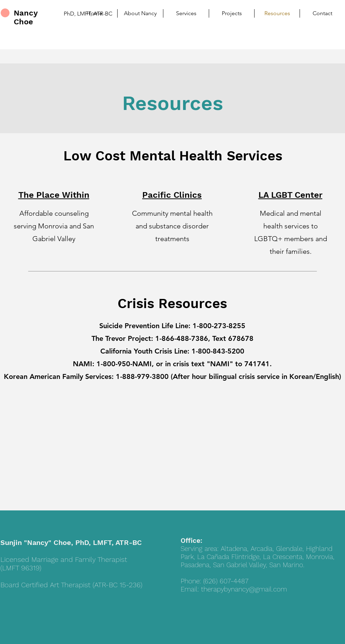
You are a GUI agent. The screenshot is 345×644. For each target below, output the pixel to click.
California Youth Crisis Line (144, 351)
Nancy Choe (26, 17)
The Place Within (54, 195)
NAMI (83, 364)
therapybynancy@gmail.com (244, 589)
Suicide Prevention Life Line (144, 326)
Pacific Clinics (172, 195)
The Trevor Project (121, 338)
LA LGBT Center (290, 195)
